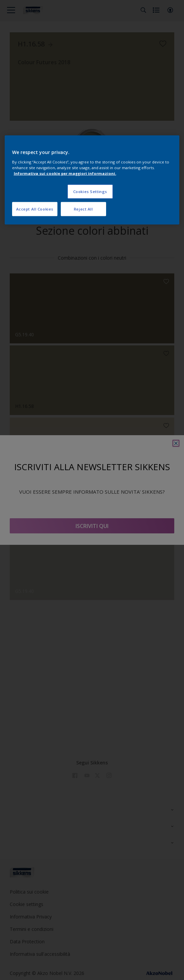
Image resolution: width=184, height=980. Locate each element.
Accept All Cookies (35, 209)
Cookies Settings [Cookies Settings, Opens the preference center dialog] (90, 191)
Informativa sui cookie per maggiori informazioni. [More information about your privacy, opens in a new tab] (65, 173)
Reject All (83, 209)
